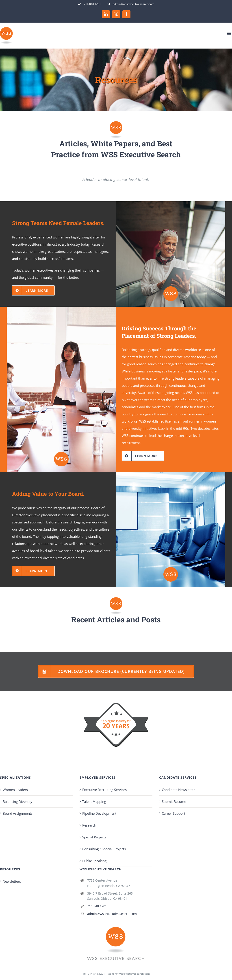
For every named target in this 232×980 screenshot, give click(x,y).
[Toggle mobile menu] (230, 33)
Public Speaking (94, 861)
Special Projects (94, 837)
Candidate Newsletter (178, 790)
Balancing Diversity (17, 801)
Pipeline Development (99, 813)
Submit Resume (174, 801)
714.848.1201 (97, 906)
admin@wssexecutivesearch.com (112, 914)
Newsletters (12, 881)
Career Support (173, 813)
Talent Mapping (94, 801)
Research (89, 825)
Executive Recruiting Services (104, 790)
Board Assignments (18, 813)
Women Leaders (15, 790)
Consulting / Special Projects (104, 849)
